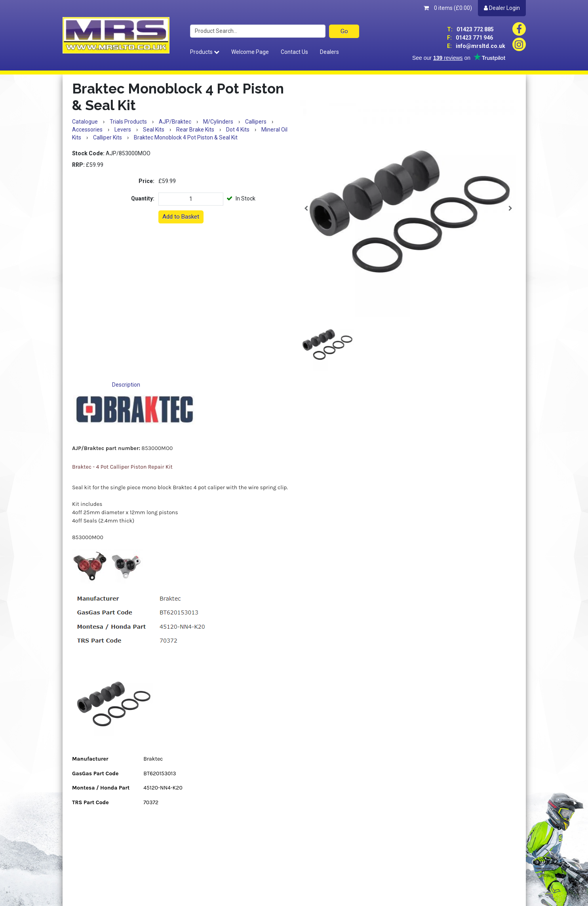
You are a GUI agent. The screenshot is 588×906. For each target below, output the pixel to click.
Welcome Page (250, 52)
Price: (147, 181)
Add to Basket (181, 217)
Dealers (329, 52)
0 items (448, 8)
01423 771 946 (470, 38)
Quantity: (143, 198)
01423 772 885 (470, 29)
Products (205, 52)
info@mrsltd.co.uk (476, 46)
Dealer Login (502, 8)
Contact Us (294, 52)
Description (126, 385)
